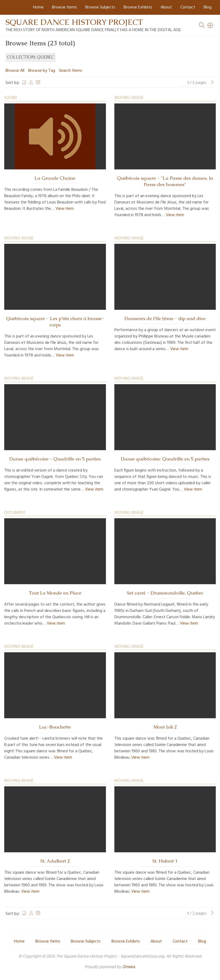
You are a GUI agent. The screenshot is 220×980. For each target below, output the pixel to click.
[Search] (210, 25)
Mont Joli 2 (165, 727)
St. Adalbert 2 (55, 861)
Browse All (15, 71)
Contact (188, 7)
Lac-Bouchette (55, 727)
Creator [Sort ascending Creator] (31, 83)
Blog (208, 7)
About (166, 7)
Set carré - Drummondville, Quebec (165, 593)
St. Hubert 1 (165, 861)
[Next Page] (212, 83)
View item (65, 209)
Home (38, 7)
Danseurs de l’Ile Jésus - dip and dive (165, 318)
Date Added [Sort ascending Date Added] (38, 83)
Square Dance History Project (74, 22)
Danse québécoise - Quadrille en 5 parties (55, 459)
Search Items (71, 71)
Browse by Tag (42, 71)
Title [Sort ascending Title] (24, 83)
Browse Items (64, 7)
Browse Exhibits (138, 7)
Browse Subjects (100, 7)
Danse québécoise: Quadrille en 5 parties (165, 459)
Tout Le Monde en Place (55, 593)
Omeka (129, 967)
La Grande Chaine (55, 178)
